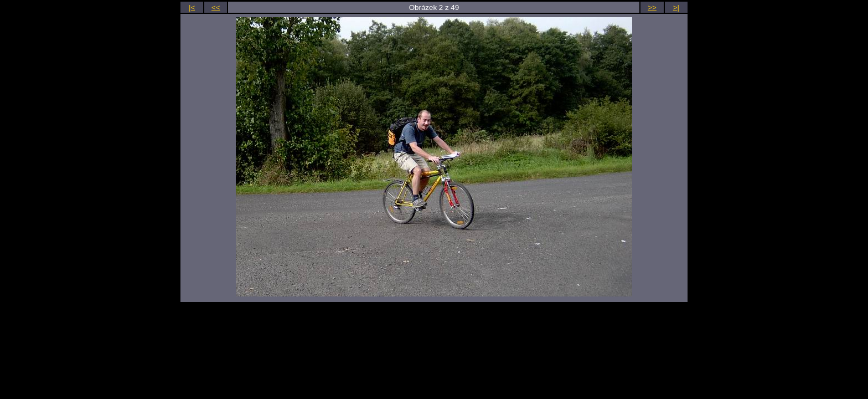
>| (676, 7)
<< (216, 7)
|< (192, 7)
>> (652, 7)
